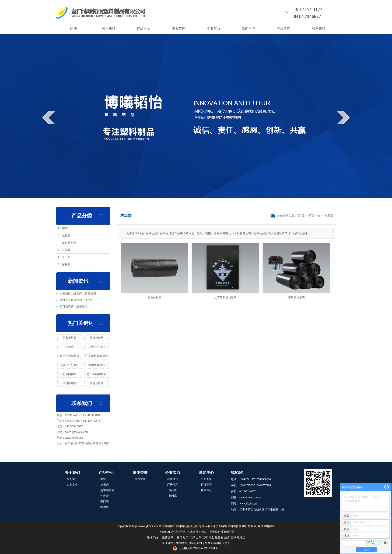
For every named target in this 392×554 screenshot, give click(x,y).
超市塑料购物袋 (97, 374)
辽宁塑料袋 (220, 526)
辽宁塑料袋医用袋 (97, 356)
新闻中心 (248, 28)
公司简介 (72, 479)
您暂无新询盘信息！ (217, 543)
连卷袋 (66, 250)
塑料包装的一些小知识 (73, 306)
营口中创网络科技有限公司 (218, 532)
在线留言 (283, 28)
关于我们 (108, 28)
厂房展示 (173, 485)
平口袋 (66, 257)
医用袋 (66, 264)
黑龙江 (241, 537)
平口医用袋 (70, 383)
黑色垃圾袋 (97, 383)
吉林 (233, 537)
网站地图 (181, 543)
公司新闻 (206, 479)
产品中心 (315, 216)
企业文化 (72, 485)
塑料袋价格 (97, 338)
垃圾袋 (66, 235)
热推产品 (152, 537)
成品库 (173, 490)
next (343, 117)
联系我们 (318, 28)
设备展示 (173, 479)
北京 (205, 537)
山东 (199, 537)
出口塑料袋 (249, 526)
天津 (192, 537)
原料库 (173, 496)
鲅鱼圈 (219, 537)
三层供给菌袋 (97, 347)
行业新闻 (206, 485)
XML (200, 543)
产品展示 (143, 28)
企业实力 (213, 28)
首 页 (73, 28)
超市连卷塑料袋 (70, 356)
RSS (192, 543)
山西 (227, 537)
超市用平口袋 (70, 365)
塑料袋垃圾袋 (296, 297)
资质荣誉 (178, 28)
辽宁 (186, 537)
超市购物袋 (69, 243)
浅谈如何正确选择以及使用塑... (79, 293)
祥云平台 (180, 532)
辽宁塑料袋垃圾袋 (225, 297)
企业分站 (168, 543)
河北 (211, 537)
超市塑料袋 (70, 338)
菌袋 (65, 228)
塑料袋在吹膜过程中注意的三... (79, 300)
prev (49, 117)
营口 (179, 537)
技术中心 (206, 490)
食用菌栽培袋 (97, 365)
